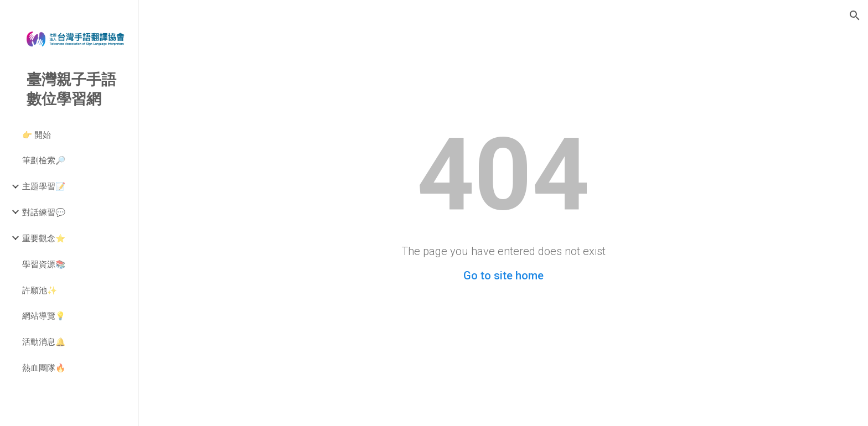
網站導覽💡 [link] (44, 315)
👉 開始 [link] (37, 134)
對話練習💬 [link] (44, 212)
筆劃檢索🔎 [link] (44, 160)
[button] (855, 15)
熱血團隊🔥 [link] (44, 367)
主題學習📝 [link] (44, 186)
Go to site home (503, 276)
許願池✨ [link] (40, 290)
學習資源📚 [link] (44, 264)
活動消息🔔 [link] (44, 341)
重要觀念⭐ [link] (44, 238)
